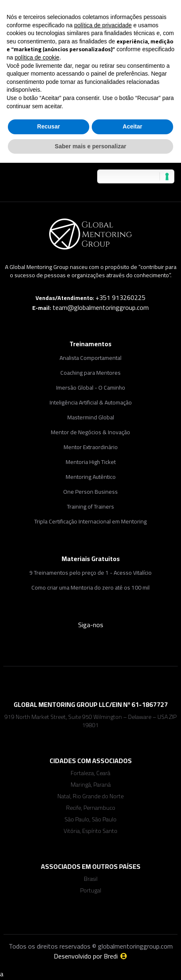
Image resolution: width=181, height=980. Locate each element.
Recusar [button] (49, 126)
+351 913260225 (120, 297)
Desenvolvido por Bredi (91, 956)
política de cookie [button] (37, 57)
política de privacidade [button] (103, 25)
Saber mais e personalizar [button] (91, 146)
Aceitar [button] (132, 126)
